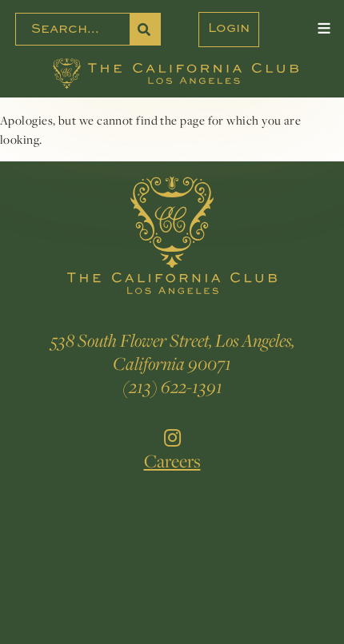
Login (229, 29)
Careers (172, 461)
